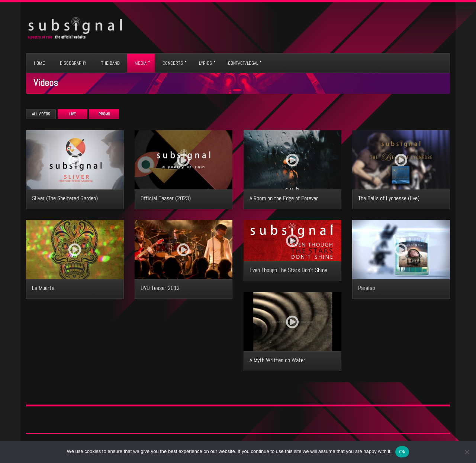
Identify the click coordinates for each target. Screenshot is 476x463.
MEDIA (141, 63)
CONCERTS (173, 63)
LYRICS (205, 63)
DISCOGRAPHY (73, 63)
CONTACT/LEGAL (243, 63)
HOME (39, 63)
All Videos (41, 114)
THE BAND (110, 63)
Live (73, 114)
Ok (402, 452)
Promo (104, 114)
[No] (467, 452)
